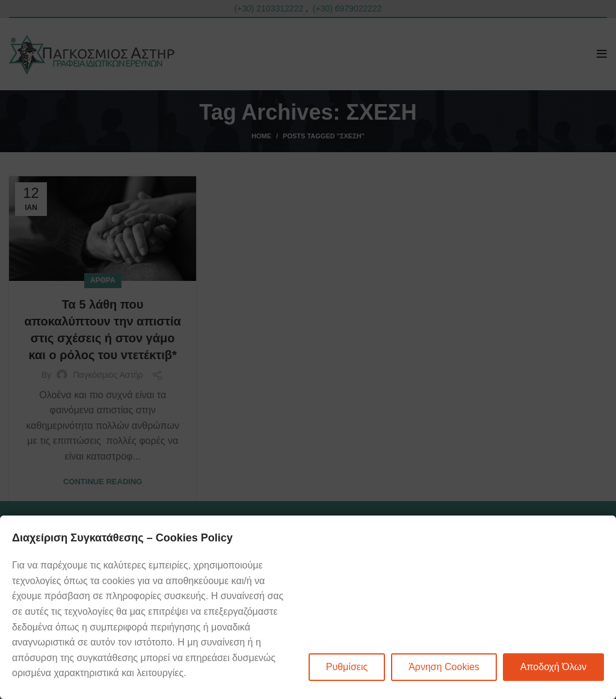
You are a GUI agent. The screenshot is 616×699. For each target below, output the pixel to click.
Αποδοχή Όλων (553, 667)
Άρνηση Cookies (444, 667)
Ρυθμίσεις (347, 667)
